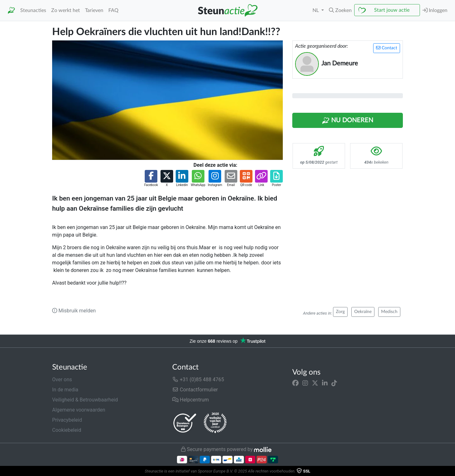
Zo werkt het (66, 10)
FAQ (113, 10)
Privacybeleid (67, 420)
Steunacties (33, 10)
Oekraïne (363, 312)
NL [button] (316, 10)
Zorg (340, 312)
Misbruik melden (74, 311)
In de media (65, 390)
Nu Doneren (348, 121)
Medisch (389, 312)
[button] (340, 10)
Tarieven (94, 10)
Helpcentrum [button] (191, 400)
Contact (387, 48)
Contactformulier (195, 390)
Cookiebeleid (67, 430)
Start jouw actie (392, 10)
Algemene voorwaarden (79, 410)
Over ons (62, 380)
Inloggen (435, 10)
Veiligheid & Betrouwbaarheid (85, 400)
